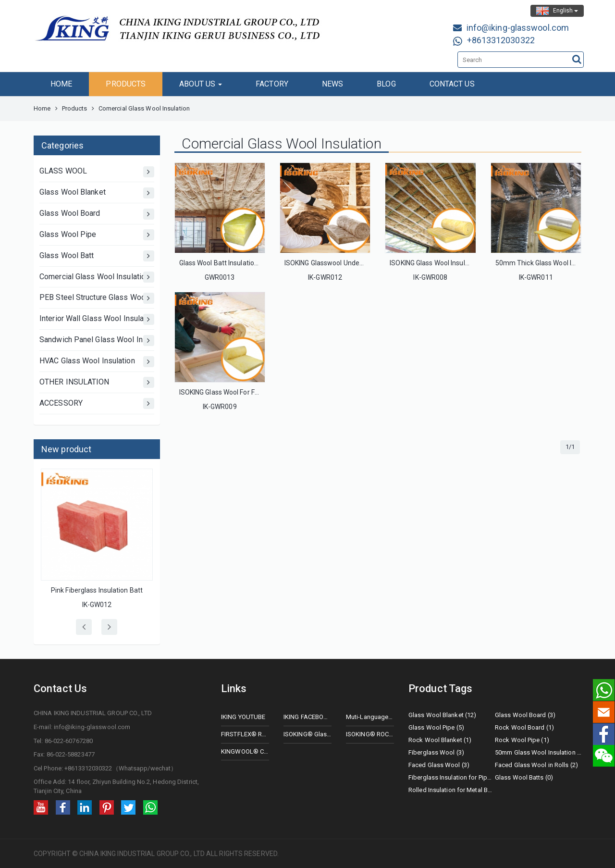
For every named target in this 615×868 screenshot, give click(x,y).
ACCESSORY (97, 403)
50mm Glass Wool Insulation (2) (538, 752)
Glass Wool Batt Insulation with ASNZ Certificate (253, 263)
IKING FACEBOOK (307, 717)
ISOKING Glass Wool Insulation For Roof (449, 263)
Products (75, 108)
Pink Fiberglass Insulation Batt (97, 590)
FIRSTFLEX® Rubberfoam (245, 734)
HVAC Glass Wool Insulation (97, 362)
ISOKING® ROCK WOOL (370, 734)
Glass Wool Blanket (97, 193)
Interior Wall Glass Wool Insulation (97, 319)
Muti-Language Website (370, 717)
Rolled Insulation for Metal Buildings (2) (452, 790)
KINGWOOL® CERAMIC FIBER (245, 751)
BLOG (386, 84)
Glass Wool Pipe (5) (436, 727)
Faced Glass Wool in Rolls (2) (536, 765)
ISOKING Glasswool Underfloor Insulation (346, 263)
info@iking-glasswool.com (518, 28)
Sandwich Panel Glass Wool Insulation (97, 341)
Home (42, 108)
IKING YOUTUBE (243, 717)
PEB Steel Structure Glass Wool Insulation (97, 298)
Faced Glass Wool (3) (439, 765)
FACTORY (272, 84)
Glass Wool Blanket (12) (442, 715)
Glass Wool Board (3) (525, 715)
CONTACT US (452, 84)
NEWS (332, 84)
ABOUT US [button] (201, 84)
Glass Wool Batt (97, 256)
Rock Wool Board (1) (524, 727)
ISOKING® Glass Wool (307, 734)
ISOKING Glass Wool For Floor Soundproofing (247, 392)
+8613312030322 (501, 40)
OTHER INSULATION (97, 382)
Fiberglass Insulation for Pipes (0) (452, 777)
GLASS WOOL (97, 172)
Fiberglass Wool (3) (436, 752)
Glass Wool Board (97, 214)
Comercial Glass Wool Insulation (97, 277)
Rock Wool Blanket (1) (440, 740)
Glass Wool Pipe (97, 235)
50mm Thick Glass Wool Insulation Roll (554, 263)
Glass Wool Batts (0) (524, 777)
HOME (61, 84)
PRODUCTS (126, 84)
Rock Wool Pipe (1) (522, 740)
